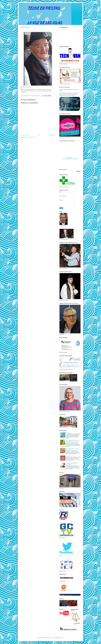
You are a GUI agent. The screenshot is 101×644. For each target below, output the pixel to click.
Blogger (63, 638)
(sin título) (68, 433)
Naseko (51, 638)
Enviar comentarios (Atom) (31, 137)
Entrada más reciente (25, 135)
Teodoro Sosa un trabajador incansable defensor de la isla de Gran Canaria (72, 464)
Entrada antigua (52, 135)
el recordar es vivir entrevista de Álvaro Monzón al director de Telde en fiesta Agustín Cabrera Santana (73, 441)
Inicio (39, 135)
